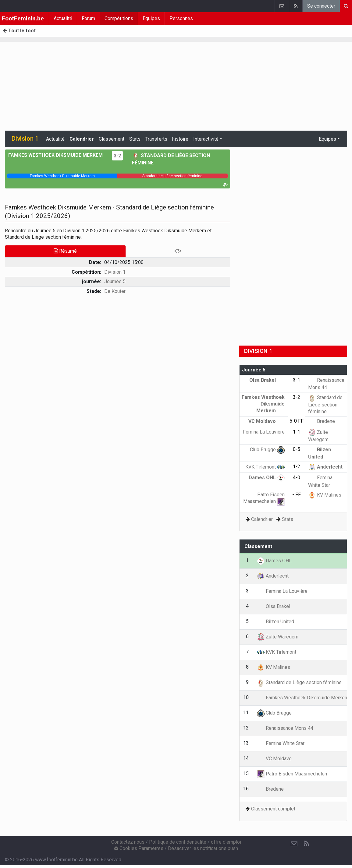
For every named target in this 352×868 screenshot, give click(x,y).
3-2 (117, 156)
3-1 (297, 380)
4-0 (297, 478)
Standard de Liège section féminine (325, 404)
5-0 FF (297, 421)
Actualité (63, 18)
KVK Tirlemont (265, 467)
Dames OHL (267, 478)
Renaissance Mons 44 (285, 728)
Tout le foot (19, 31)
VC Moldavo (267, 421)
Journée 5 (115, 281)
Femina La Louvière (282, 591)
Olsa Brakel (267, 380)
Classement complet (273, 809)
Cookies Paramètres (139, 848)
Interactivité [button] (206, 139)
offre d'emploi (226, 842)
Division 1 (115, 272)
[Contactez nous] (294, 844)
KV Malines (325, 495)
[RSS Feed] (306, 844)
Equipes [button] (327, 139)
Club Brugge (267, 450)
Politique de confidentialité (178, 842)
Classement (112, 139)
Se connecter (321, 6)
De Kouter (115, 291)
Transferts (156, 139)
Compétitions (119, 18)
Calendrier (82, 139)
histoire (180, 139)
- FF (297, 495)
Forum (88, 18)
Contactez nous (128, 842)
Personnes (181, 18)
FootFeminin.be (23, 18)
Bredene (322, 421)
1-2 (297, 467)
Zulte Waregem (278, 637)
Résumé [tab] (65, 251)
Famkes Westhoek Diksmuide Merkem (263, 404)
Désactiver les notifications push (203, 848)
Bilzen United (276, 622)
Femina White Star (281, 743)
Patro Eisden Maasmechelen (292, 774)
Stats (135, 139)
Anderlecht (325, 467)
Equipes (151, 18)
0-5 (297, 449)
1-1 (297, 432)
